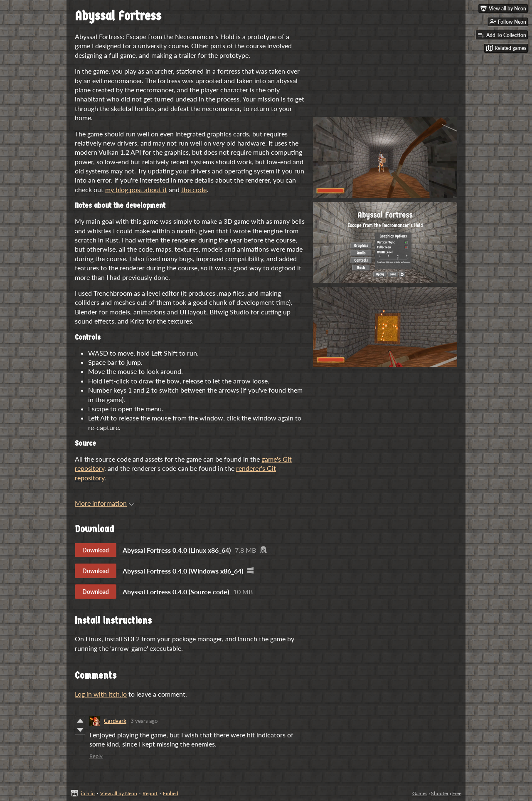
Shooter (440, 793)
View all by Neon (119, 793)
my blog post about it (136, 189)
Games (420, 793)
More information (104, 503)
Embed (171, 793)
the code (194, 189)
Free (457, 793)
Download (96, 550)
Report (150, 793)
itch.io (88, 793)
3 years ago (144, 721)
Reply (96, 756)
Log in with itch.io (101, 694)
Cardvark (115, 721)
